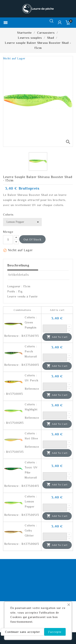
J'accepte (55, 632)
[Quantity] (55, 328)
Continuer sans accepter (22, 632)
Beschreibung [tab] (18, 265)
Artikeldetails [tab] (18, 275)
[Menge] (8, 240)
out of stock (32, 239)
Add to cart (57, 337)
